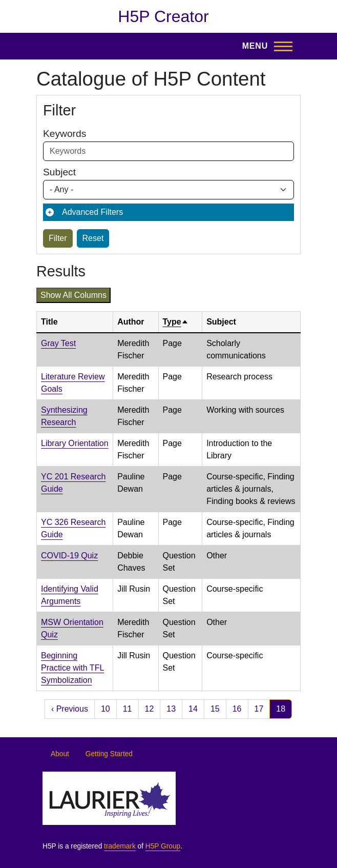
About (60, 754)
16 (237, 709)
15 (215, 709)
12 (150, 709)
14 (193, 709)
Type (176, 322)
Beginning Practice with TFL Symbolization (72, 668)
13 (171, 709)
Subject (59, 172)
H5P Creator (163, 16)
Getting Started (109, 754)
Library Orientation (75, 443)
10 (106, 709)
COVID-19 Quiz (69, 556)
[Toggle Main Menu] (264, 46)
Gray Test (58, 343)
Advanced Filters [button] (92, 212)
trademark (120, 846)
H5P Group (163, 846)
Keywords (65, 134)
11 (128, 709)
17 (259, 709)
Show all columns (73, 295)
